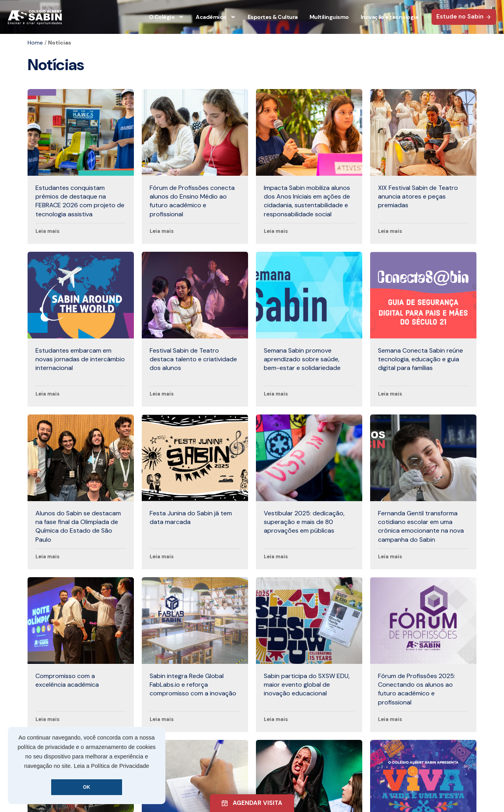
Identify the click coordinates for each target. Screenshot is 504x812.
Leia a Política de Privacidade (112, 766)
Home (35, 43)
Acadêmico (216, 17)
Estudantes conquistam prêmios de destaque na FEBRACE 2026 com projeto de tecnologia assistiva (80, 201)
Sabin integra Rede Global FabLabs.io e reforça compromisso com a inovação (193, 685)
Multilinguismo (329, 17)
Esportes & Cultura (273, 17)
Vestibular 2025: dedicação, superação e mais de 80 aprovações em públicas (304, 522)
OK (87, 787)
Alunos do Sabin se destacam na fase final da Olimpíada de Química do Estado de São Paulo (78, 526)
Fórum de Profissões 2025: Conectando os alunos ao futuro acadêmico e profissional (417, 689)
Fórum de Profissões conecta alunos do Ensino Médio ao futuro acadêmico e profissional (192, 201)
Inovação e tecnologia (389, 17)
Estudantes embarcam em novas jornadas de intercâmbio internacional (80, 359)
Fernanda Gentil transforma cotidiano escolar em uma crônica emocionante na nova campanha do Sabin (421, 526)
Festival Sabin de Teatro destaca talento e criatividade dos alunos (193, 359)
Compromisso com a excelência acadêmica (67, 680)
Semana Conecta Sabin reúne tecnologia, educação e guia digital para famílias (421, 359)
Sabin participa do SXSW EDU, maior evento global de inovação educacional (307, 685)
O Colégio (167, 17)
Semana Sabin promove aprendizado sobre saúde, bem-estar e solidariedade (302, 359)
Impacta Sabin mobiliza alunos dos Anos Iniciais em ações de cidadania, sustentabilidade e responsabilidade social (307, 201)
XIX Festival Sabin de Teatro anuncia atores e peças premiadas (418, 197)
